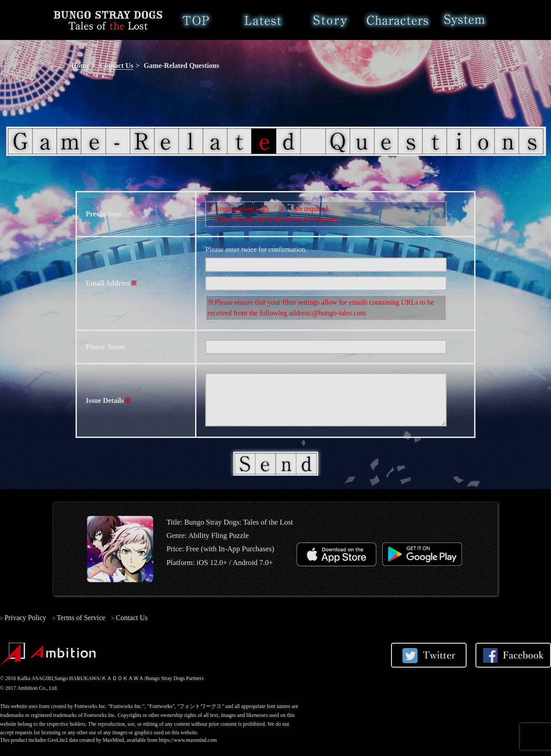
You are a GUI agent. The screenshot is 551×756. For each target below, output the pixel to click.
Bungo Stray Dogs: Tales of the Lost (108, 20)
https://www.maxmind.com (188, 740)
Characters (397, 20)
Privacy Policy (25, 618)
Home (196, 20)
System (464, 20)
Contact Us (116, 66)
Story (330, 20)
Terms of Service (81, 618)
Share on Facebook (513, 655)
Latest (263, 20)
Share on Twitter (429, 655)
